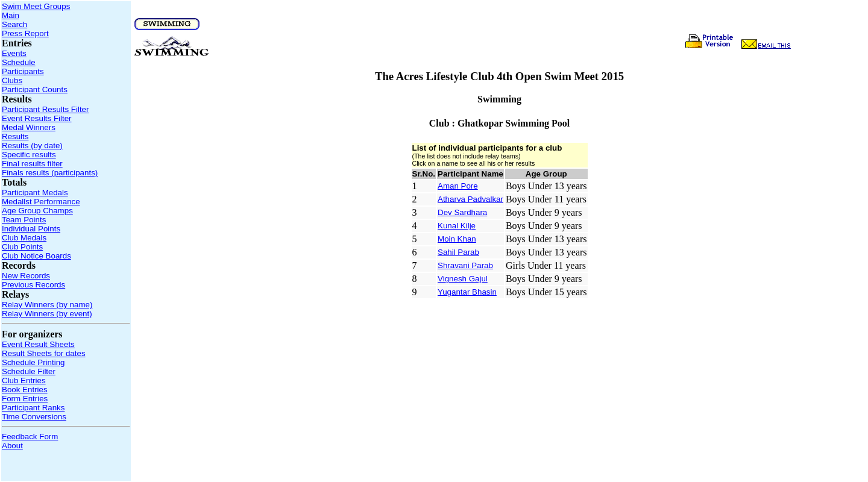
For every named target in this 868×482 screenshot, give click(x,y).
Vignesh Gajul (463, 279)
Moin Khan (457, 239)
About (12, 446)
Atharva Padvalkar (470, 199)
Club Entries (24, 380)
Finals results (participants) (50, 173)
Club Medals (24, 238)
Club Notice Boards (36, 256)
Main (11, 15)
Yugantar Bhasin (467, 292)
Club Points (22, 247)
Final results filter (32, 164)
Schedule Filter (29, 371)
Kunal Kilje (457, 226)
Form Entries (25, 399)
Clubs (12, 80)
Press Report (25, 33)
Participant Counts (35, 89)
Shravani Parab (465, 265)
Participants (23, 71)
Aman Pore (458, 186)
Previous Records (33, 285)
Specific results (29, 155)
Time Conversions (34, 417)
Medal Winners (29, 127)
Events (14, 53)
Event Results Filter (37, 118)
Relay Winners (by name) (47, 305)
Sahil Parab (458, 252)
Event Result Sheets (38, 344)
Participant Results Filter (45, 109)
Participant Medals (35, 192)
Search (14, 24)
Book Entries (25, 390)
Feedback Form (30, 437)
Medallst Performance (41, 202)
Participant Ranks (33, 408)
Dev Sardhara (462, 212)
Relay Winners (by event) (47, 314)
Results (15, 136)
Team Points (24, 220)
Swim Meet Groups (36, 6)
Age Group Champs (37, 211)
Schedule (19, 62)
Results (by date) (32, 146)
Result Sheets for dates (44, 353)
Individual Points (31, 229)
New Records (26, 276)
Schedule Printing (33, 362)
